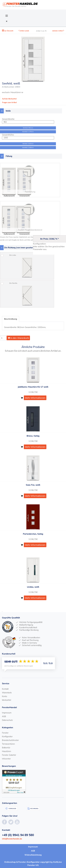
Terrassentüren (8, 744)
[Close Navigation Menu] (7, 21)
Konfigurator (7, 737)
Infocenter (6, 759)
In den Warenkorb (18, 338)
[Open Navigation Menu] (7, 16)
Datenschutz (7, 720)
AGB (4, 716)
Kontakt (5, 689)
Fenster (5, 733)
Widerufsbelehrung (33, 855)
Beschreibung (11, 319)
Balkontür (6, 748)
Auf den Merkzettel (9, 99)
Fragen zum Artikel (9, 102)
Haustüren (6, 751)
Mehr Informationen (35, 398)
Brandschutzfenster (10, 740)
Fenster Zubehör (9, 755)
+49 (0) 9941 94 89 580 (18, 835)
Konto (5, 696)
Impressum (7, 713)
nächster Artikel (58, 31)
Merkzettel (6, 700)
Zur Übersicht (9, 31)
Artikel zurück (24, 31)
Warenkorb (7, 693)
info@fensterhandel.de (12, 839)
